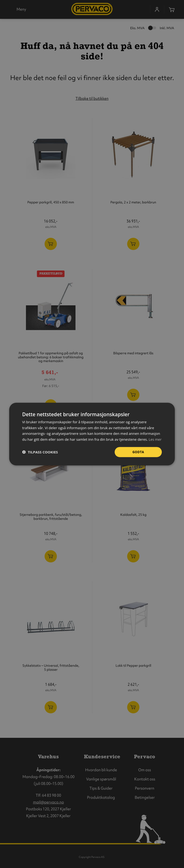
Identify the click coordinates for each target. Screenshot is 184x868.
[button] (40, 455)
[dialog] (92, 434)
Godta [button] (138, 455)
